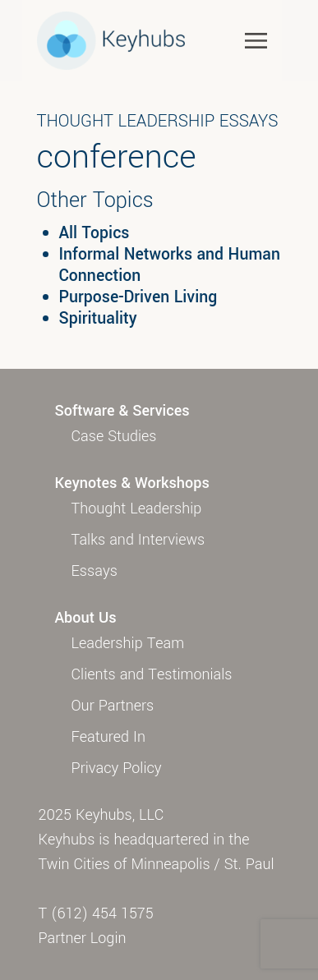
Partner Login (83, 938)
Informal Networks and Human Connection (170, 265)
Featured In (108, 737)
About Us (86, 618)
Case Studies (114, 436)
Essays (94, 571)
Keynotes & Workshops (132, 483)
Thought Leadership (137, 508)
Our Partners (113, 706)
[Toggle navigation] (256, 40)
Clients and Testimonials (152, 674)
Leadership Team (128, 643)
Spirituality (98, 319)
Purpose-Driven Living (138, 297)
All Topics (94, 233)
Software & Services (122, 411)
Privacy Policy (117, 768)
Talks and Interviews (138, 540)
